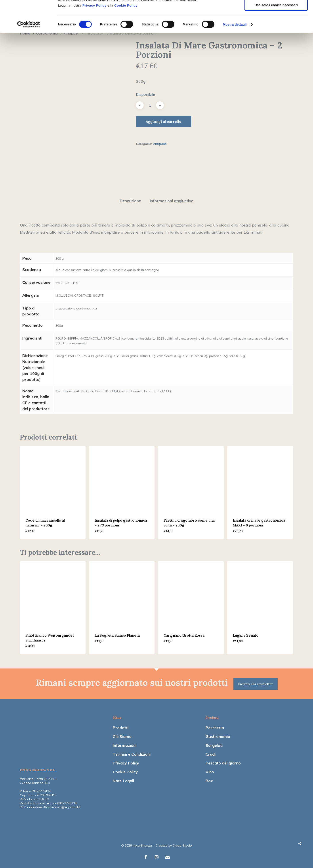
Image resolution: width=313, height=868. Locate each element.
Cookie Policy (126, 37)
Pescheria (215, 725)
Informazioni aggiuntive (172, 199)
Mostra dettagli (235, 56)
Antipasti (160, 144)
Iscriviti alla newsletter (256, 682)
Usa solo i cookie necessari (276, 37)
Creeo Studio (182, 843)
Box (209, 779)
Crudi (211, 752)
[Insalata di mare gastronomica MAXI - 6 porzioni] (260, 477)
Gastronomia (218, 734)
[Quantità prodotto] (150, 105)
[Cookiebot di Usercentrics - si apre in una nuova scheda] (29, 56)
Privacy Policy (94, 37)
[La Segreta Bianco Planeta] (122, 592)
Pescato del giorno (223, 761)
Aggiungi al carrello (164, 121)
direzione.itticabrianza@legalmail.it (55, 805)
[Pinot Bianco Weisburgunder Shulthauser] (53, 592)
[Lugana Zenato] (260, 592)
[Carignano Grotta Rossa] (191, 592)
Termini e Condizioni (132, 752)
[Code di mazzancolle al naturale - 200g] (53, 477)
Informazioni (125, 743)
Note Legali (123, 779)
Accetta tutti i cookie (276, 11)
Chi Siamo (122, 734)
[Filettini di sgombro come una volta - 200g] (191, 477)
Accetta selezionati (276, 24)
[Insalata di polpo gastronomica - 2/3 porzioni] (122, 477)
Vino (210, 770)
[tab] (130, 199)
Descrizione (130, 199)
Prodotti (121, 725)
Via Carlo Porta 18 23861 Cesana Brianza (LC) (38, 779)
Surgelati (214, 743)
